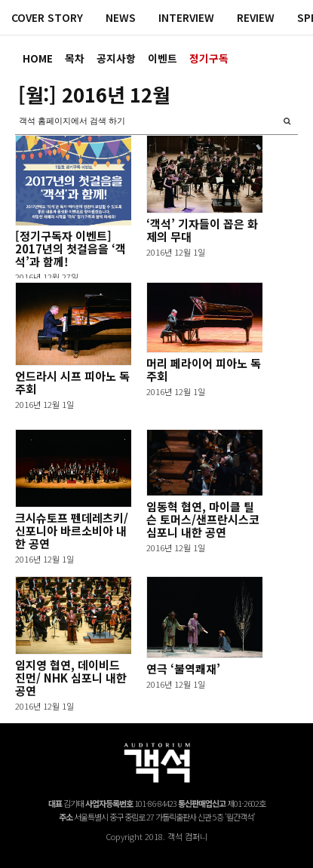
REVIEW (256, 17)
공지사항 (116, 58)
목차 (75, 58)
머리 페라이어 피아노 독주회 (204, 370)
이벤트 (163, 58)
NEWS (121, 17)
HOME (38, 58)
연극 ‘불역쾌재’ (183, 669)
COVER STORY (47, 17)
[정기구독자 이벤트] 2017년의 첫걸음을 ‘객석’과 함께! (71, 248)
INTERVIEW (186, 17)
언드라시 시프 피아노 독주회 (72, 382)
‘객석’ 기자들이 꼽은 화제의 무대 (202, 230)
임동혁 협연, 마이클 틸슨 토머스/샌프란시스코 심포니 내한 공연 (203, 519)
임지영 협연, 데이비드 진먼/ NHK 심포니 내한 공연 (71, 678)
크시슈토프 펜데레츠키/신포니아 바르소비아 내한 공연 (72, 531)
